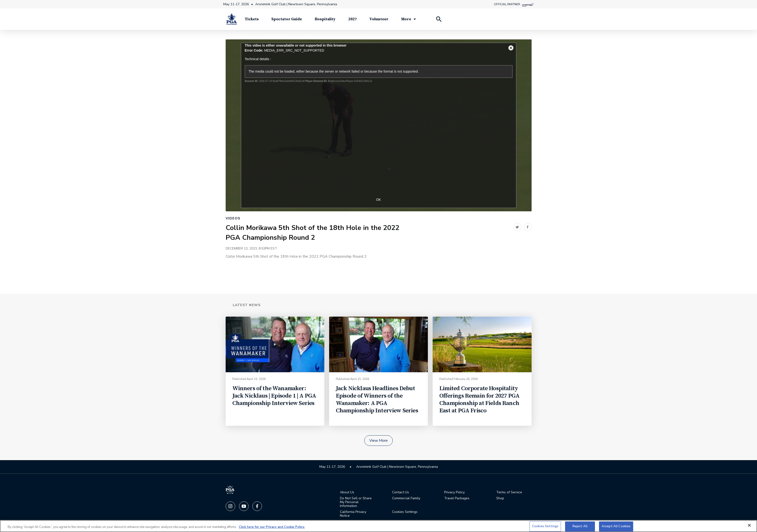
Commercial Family (406, 498)
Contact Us (400, 492)
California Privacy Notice (353, 514)
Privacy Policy (454, 492)
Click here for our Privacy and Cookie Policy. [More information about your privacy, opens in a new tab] (272, 527)
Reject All (580, 526)
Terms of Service (509, 492)
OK (378, 200)
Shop (500, 498)
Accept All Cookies (616, 526)
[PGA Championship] (232, 19)
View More (378, 441)
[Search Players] (439, 19)
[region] (378, 526)
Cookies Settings (405, 512)
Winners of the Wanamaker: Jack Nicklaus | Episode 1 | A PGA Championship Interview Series (274, 396)
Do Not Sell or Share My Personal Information (356, 502)
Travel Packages (457, 498)
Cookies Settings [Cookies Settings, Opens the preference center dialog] (545, 526)
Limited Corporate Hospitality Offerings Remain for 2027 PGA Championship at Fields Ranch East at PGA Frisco (479, 399)
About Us (347, 492)
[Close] (749, 525)
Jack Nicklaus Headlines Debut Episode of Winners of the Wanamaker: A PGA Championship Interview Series (377, 399)
